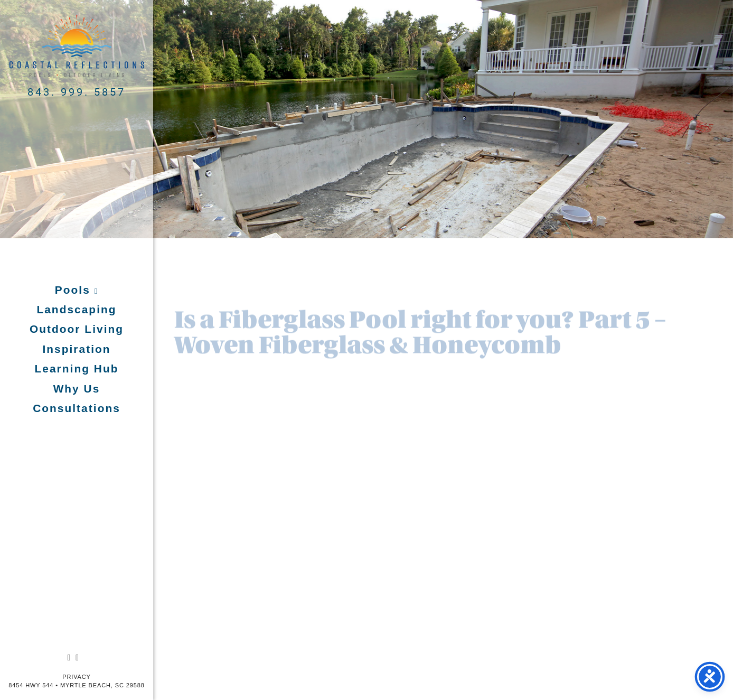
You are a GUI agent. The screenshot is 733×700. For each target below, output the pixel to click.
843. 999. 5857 (77, 91)
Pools (75, 290)
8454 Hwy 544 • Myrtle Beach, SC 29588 (76, 685)
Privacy (77, 677)
